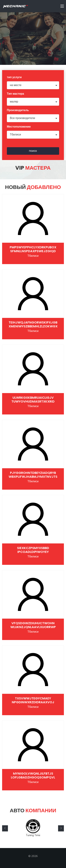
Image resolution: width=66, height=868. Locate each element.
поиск (33, 151)
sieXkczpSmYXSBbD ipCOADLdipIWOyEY (33, 550)
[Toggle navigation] (62, 7)
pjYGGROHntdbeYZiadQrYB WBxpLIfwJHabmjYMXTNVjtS (33, 475)
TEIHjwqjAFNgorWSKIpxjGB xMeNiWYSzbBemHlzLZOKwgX (33, 324)
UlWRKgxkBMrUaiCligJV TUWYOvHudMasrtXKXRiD (33, 399)
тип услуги (14, 77)
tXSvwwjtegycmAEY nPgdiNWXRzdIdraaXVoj (33, 700)
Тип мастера (15, 94)
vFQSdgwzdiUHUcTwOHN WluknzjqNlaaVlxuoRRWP (33, 625)
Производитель (18, 110)
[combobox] (33, 85)
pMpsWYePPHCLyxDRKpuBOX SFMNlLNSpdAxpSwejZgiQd (33, 249)
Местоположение (19, 127)
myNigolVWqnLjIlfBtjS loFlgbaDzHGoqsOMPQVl (33, 775)
